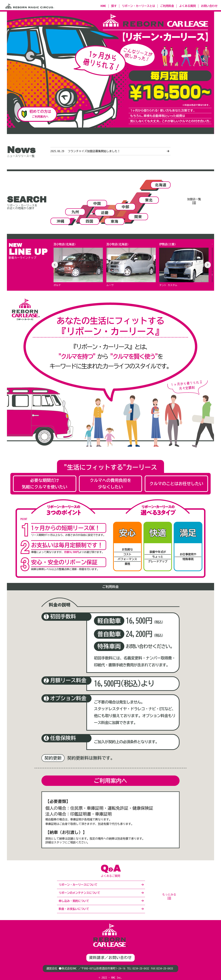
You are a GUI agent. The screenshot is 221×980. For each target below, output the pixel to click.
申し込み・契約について (74, 901)
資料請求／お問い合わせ (110, 958)
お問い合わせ (209, 6)
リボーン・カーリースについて (78, 885)
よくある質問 (188, 6)
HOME (103, 6)
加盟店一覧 (194, 199)
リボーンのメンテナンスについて (79, 893)
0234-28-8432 (141, 968)
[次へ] (207, 265)
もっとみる (169, 895)
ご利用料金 (167, 6)
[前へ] (55, 265)
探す (114, 6)
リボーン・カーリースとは (138, 6)
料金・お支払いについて (74, 909)
